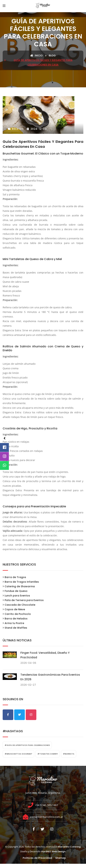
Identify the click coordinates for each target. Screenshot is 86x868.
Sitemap (61, 858)
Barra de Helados (16, 619)
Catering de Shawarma (20, 586)
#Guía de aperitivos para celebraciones (27, 745)
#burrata (69, 754)
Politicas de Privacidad (37, 858)
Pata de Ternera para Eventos (24, 600)
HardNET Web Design (53, 851)
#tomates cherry (48, 754)
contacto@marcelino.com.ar (47, 817)
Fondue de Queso (16, 591)
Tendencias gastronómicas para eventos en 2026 (50, 677)
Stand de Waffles (16, 628)
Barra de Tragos (15, 577)
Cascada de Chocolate (20, 605)
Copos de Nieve (15, 609)
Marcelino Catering (69, 847)
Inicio (37, 56)
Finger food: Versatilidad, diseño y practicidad (45, 655)
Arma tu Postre (14, 623)
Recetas (16, 129)
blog (52, 56)
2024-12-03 (37, 129)
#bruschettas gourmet (18, 754)
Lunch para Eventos (17, 596)
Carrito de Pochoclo (18, 614)
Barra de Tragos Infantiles (22, 582)
